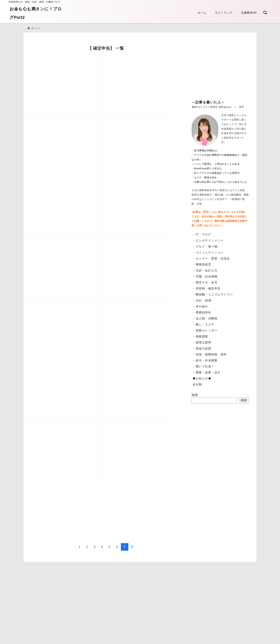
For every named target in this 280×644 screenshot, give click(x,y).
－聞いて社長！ (203, 365)
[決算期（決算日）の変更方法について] (144, 211)
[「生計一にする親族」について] (144, 75)
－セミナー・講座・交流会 (211, 257)
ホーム (202, 13)
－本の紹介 (200, 305)
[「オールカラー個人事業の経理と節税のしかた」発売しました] (144, 481)
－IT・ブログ (202, 233)
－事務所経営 (202, 263)
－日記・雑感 (202, 299)
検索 (195, 393)
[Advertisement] (220, 67)
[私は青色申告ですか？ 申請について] (66, 481)
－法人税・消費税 (205, 317)
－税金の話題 (202, 347)
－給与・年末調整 (205, 359)
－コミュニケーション (208, 251)
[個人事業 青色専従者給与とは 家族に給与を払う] (66, 143)
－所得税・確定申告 (207, 287)
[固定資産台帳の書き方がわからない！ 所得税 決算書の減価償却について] (144, 278)
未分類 (197, 383)
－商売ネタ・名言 (205, 281)
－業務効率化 (202, 311)
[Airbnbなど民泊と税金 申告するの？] (66, 278)
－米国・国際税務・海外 (210, 353)
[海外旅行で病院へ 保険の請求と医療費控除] (66, 211)
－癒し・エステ (203, 323)
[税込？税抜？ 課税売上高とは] (144, 346)
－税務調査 (200, 335)
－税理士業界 (202, 341)
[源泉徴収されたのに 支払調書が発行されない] (144, 143)
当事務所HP (249, 13)
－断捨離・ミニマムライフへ (213, 293)
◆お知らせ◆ (202, 377)
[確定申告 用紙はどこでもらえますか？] (144, 413)
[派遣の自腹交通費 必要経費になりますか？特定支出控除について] (66, 346)
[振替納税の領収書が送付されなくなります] (66, 75)
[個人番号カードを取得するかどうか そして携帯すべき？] (66, 548)
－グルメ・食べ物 (205, 245)
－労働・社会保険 (205, 275)
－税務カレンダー (205, 329)
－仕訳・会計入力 (205, 269)
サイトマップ (224, 13)
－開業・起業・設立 (207, 371)
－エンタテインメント (208, 239)
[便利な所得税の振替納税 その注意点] (66, 413)
